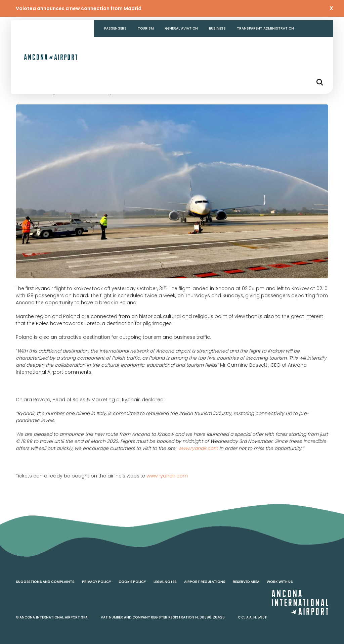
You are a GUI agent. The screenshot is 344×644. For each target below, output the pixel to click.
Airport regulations (205, 582)
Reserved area (246, 582)
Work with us (280, 582)
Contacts (114, 45)
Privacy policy (97, 582)
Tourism (146, 28)
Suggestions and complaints (45, 582)
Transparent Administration (265, 28)
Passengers (115, 28)
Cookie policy (132, 582)
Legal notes (165, 582)
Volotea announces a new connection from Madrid (79, 8)
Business (217, 28)
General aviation (181, 28)
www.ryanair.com (167, 476)
